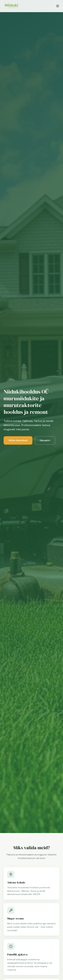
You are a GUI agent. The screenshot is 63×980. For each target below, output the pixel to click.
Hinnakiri (45, 441)
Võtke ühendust (18, 441)
